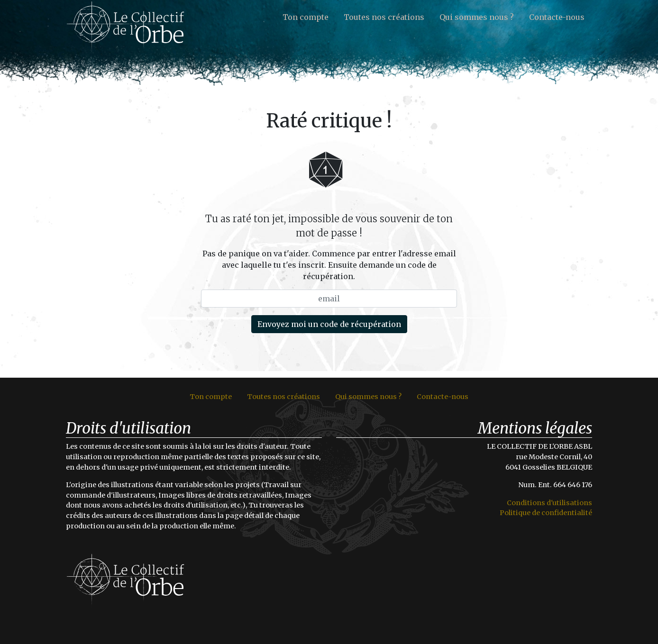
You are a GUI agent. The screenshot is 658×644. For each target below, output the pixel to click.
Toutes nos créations (384, 17)
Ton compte (306, 17)
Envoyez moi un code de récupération (329, 324)
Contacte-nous (557, 17)
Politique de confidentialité (546, 513)
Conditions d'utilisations (549, 503)
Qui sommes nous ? (477, 17)
